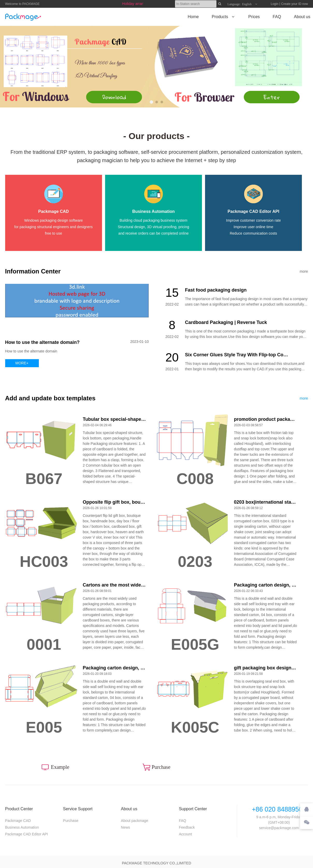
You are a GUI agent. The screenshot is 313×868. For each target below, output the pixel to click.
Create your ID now (294, 4)
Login (275, 4)
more (304, 271)
